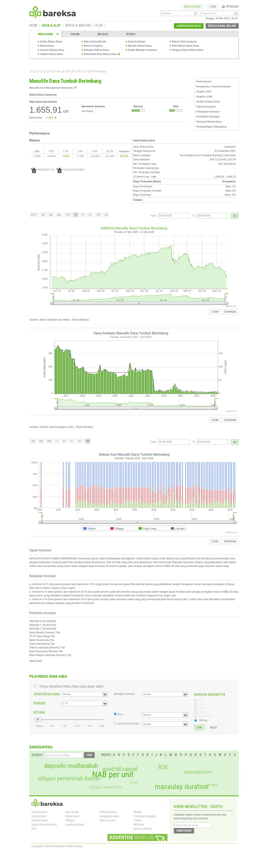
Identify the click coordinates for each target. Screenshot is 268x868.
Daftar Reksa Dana (51, 42)
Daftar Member (108, 812)
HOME (33, 26)
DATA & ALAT (51, 26)
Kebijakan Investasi (208, 112)
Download (230, 312)
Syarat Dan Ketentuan (44, 825)
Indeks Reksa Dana (51, 54)
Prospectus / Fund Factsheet (213, 87)
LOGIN (213, 7)
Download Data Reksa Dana (100, 54)
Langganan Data (109, 816)
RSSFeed (139, 825)
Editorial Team (40, 820)
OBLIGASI (103, 34)
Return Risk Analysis (184, 42)
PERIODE (39, 703)
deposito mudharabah (71, 766)
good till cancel (120, 769)
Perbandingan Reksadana (212, 127)
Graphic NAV (204, 92)
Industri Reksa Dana (52, 50)
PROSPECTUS (43, 170)
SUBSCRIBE (184, 831)
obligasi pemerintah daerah (69, 779)
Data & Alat (36, 71)
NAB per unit (113, 775)
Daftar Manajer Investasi (142, 50)
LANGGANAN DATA (189, 26)
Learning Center (75, 825)
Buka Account (107, 820)
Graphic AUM (204, 97)
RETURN (39, 713)
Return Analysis (93, 46)
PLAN (99, 26)
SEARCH (37, 755)
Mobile (138, 812)
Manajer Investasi (124, 694)
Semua (203, 720)
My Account (230, 6)
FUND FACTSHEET (71, 170)
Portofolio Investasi (208, 117)
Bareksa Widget (143, 829)
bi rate (212, 785)
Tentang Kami (39, 812)
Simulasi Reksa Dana (97, 50)
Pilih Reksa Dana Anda (186, 46)
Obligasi (70, 820)
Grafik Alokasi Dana (208, 102)
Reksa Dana (54, 71)
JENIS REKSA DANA (47, 694)
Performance (204, 82)
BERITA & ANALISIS (78, 26)
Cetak (215, 312)
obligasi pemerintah (106, 787)
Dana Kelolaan (137, 42)
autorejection (198, 772)
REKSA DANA (45, 34)
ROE (163, 767)
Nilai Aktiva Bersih (95, 42)
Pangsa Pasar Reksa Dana (188, 50)
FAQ (34, 829)
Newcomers (47, 46)
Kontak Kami (39, 816)
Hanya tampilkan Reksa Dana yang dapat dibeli (72, 686)
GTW (133, 783)
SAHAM (75, 34)
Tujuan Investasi (206, 107)
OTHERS (131, 34)
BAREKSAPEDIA (41, 747)
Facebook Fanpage (145, 816)
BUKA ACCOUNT (193, 7)
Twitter (138, 820)
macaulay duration (182, 787)
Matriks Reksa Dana (140, 46)
